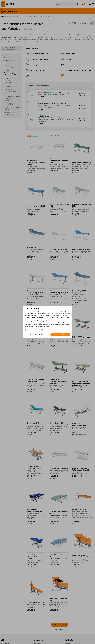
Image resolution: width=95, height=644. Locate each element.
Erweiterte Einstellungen (48, 330)
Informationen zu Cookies (32, 330)
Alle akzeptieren (60, 335)
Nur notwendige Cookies (37, 335)
